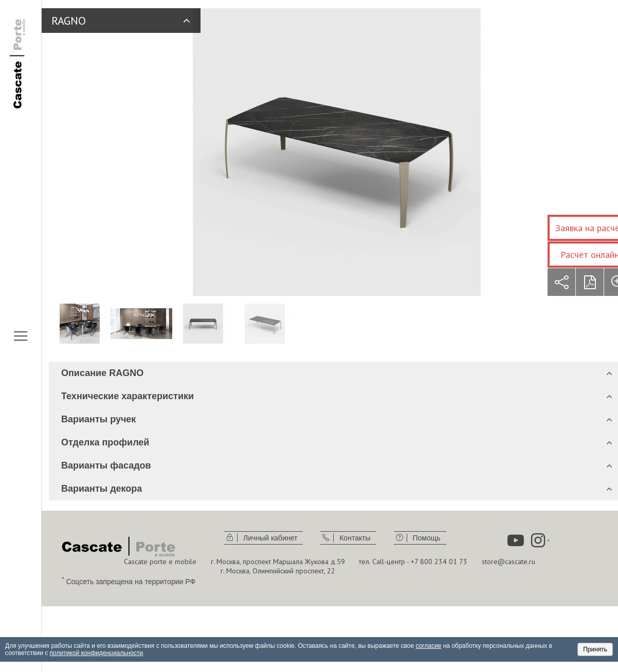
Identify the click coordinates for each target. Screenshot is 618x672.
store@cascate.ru (508, 562)
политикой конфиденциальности (96, 653)
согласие (428, 646)
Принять (595, 649)
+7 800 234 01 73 (439, 562)
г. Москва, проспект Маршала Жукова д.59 (278, 562)
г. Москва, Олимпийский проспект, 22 (278, 571)
